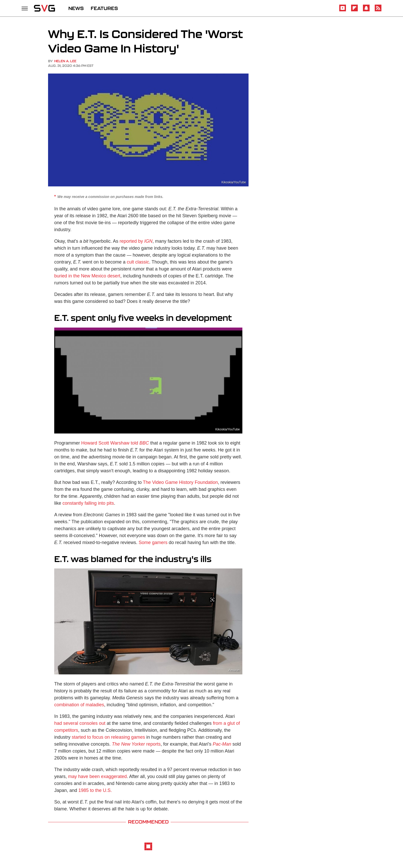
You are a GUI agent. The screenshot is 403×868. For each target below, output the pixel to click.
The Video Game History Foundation (180, 482)
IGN (148, 241)
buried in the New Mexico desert (87, 276)
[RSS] (378, 10)
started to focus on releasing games (108, 737)
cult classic (138, 262)
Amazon (234, 670)
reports (136, 744)
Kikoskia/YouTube (234, 182)
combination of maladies (79, 705)
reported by (131, 241)
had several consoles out (80, 723)
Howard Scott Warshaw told (115, 443)
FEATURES (104, 8)
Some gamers (153, 542)
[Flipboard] (354, 10)
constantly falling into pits (88, 503)
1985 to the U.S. (95, 790)
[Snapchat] (366, 10)
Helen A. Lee (65, 61)
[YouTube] (343, 10)
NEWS (76, 8)
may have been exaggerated (97, 776)
